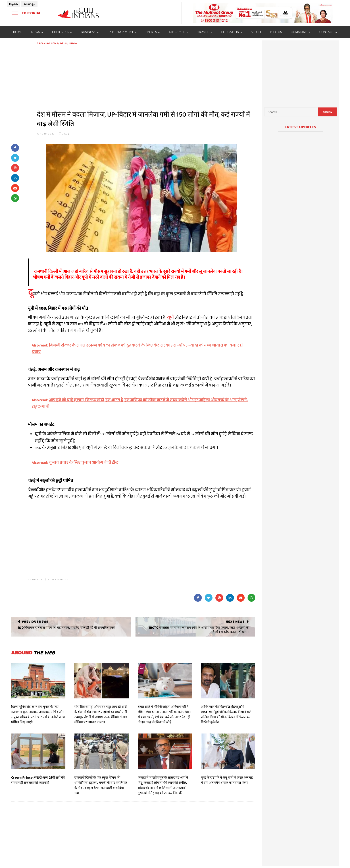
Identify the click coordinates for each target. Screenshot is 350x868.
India (73, 43)
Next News (235, 622)
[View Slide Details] (263, 13)
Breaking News (47, 43)
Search (327, 112)
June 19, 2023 (46, 134)
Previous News (35, 622)
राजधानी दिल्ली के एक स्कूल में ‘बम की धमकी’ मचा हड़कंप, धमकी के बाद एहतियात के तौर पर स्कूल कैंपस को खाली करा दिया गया (101, 785)
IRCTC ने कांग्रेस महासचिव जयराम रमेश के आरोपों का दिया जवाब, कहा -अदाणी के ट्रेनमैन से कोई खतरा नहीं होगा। (199, 630)
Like (64, 134)
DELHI (64, 43)
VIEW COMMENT (58, 579)
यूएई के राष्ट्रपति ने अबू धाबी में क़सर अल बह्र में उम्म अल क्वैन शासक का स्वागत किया (227, 780)
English (14, 4)
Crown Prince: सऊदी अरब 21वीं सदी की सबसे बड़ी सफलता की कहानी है (38, 780)
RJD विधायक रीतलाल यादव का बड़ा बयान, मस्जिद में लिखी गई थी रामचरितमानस (67, 628)
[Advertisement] (146, 76)
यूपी (170, 318)
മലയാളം (29, 4)
